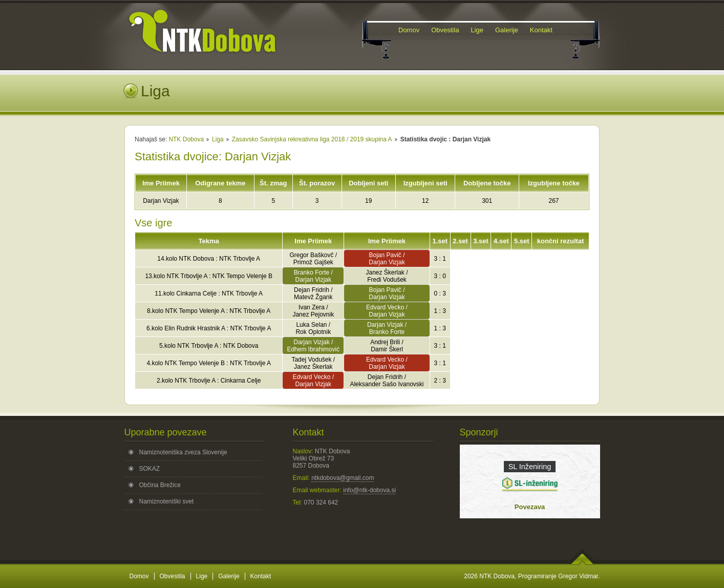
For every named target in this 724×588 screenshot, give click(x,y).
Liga (218, 139)
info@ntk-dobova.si (369, 490)
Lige (202, 576)
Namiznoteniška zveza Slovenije (183, 452)
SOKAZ (150, 469)
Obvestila (173, 576)
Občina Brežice (160, 485)
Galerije (229, 576)
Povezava (530, 507)
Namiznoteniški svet (167, 501)
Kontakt (261, 576)
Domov (139, 576)
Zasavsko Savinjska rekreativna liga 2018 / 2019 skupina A (312, 139)
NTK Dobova (186, 139)
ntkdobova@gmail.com (343, 478)
